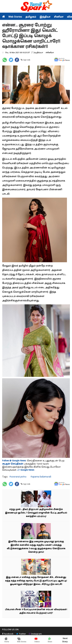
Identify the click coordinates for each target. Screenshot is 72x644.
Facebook (8, 634)
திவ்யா (40, 53)
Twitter (21, 634)
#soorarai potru (18, 477)
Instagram (35, 634)
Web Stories (15, 17)
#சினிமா (50, 53)
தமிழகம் (31, 17)
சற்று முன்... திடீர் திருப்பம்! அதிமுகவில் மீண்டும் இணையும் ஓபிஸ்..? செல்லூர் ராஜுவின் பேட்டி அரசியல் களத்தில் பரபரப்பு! (36, 513)
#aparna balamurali (41, 477)
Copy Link (26, 60)
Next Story (65, 640)
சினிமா (59, 17)
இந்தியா (45, 17)
